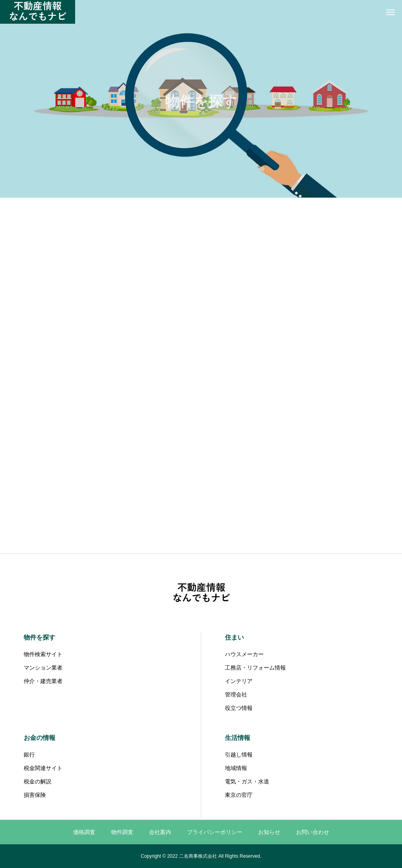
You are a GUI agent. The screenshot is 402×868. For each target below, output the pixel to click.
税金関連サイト (43, 768)
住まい (234, 637)
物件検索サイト (43, 654)
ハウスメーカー (244, 654)
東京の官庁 (239, 795)
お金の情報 (40, 738)
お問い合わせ (313, 832)
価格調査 (84, 832)
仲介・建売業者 (43, 681)
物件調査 (122, 832)
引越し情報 (239, 755)
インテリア (239, 681)
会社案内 (160, 832)
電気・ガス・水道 (247, 781)
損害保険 (35, 795)
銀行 (29, 755)
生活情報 (238, 738)
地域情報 (236, 768)
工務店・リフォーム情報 (255, 668)
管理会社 (236, 694)
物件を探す (40, 637)
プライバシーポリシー (215, 832)
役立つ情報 (239, 708)
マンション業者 (43, 668)
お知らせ (269, 832)
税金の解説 (38, 781)
